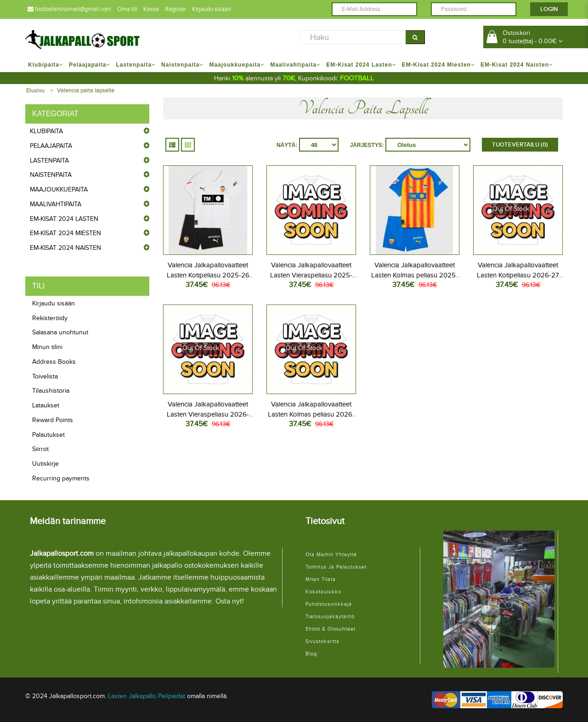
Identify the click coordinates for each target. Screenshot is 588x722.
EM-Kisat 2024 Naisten (65, 248)
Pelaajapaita (51, 146)
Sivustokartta (322, 641)
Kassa (151, 9)
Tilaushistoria (51, 391)
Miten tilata (321, 579)
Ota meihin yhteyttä (331, 555)
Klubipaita (46, 131)
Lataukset (46, 405)
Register (175, 9)
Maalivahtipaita (56, 204)
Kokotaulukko (323, 592)
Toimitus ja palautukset (336, 567)
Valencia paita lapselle (86, 90)
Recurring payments (61, 478)
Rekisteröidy (50, 318)
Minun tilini (47, 347)
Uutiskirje (45, 464)
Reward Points (53, 420)
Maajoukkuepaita (59, 189)
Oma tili (127, 9)
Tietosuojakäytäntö (330, 617)
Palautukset (48, 435)
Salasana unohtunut (60, 332)
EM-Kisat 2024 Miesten (65, 233)
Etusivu (35, 90)
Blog (311, 654)
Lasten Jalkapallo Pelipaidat (147, 696)
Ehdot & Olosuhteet (331, 629)
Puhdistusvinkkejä (329, 604)
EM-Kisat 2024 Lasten (64, 219)
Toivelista (45, 376)
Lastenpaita (49, 161)
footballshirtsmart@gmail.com (69, 9)
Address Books (54, 362)
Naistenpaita (51, 175)
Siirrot (40, 449)
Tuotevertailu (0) (520, 145)
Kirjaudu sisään (212, 9)
